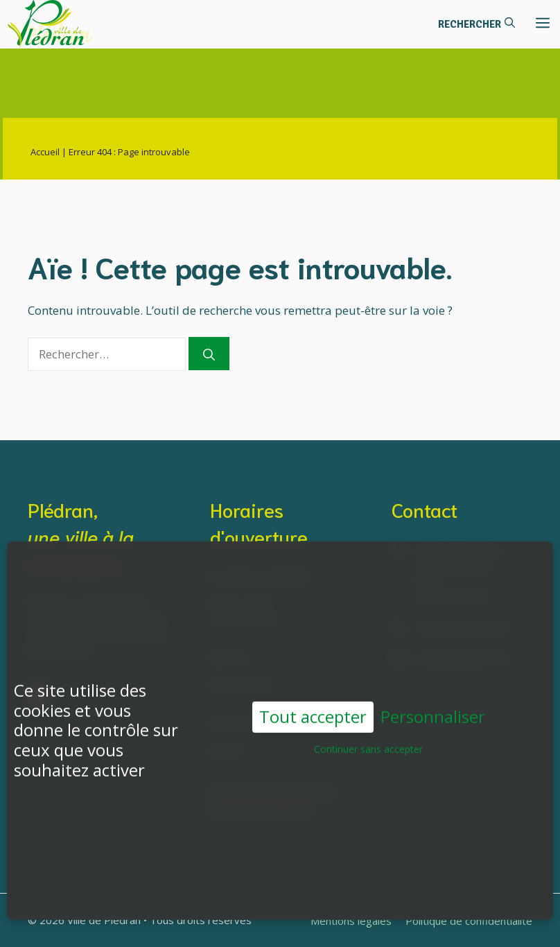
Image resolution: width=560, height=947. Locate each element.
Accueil (45, 152)
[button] (476, 24)
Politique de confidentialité (469, 921)
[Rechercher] (209, 354)
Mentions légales (351, 921)
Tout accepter (313, 699)
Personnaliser (433, 700)
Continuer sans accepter (368, 732)
